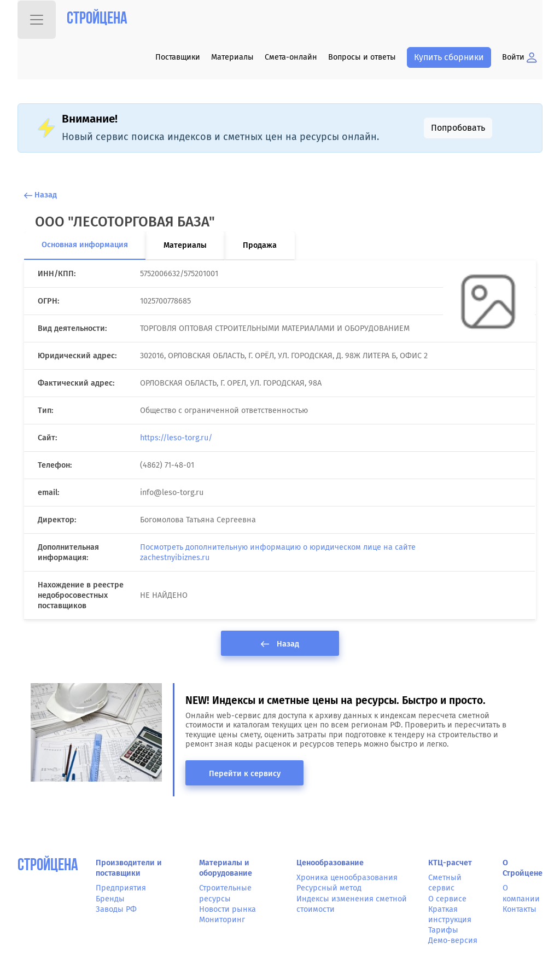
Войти (520, 57)
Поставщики (178, 57)
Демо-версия (453, 941)
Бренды (110, 899)
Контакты (520, 909)
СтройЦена (48, 866)
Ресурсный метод (329, 888)
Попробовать (458, 128)
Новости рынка (227, 909)
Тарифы (443, 930)
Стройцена (97, 19)
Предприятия (121, 888)
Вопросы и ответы (362, 57)
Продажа (260, 245)
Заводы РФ (116, 909)
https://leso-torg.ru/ (176, 438)
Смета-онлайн (291, 57)
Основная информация (85, 245)
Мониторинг (222, 920)
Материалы (232, 57)
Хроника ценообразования (347, 878)
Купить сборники (449, 57)
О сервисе (447, 899)
